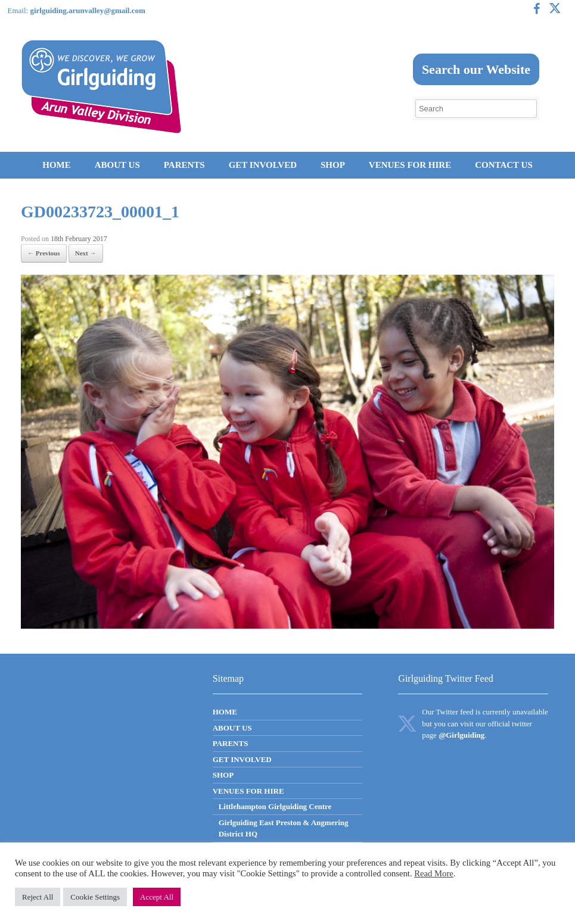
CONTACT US (504, 165)
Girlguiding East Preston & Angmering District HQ (284, 828)
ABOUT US (117, 165)
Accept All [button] (157, 897)
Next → (86, 253)
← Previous (44, 253)
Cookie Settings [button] (95, 897)
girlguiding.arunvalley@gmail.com (87, 10)
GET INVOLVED (263, 165)
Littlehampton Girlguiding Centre (275, 806)
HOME (57, 165)
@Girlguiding (461, 735)
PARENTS (184, 165)
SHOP (333, 165)
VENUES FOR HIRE (410, 165)
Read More (434, 873)
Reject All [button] (38, 897)
